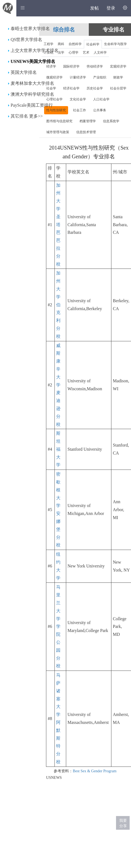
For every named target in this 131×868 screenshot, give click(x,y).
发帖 (95, 8)
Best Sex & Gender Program (95, 771)
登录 (111, 8)
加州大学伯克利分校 (58, 305)
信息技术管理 (86, 132)
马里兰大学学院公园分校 (58, 626)
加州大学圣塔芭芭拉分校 (58, 225)
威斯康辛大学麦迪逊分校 (58, 385)
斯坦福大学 (58, 449)
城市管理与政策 (58, 132)
